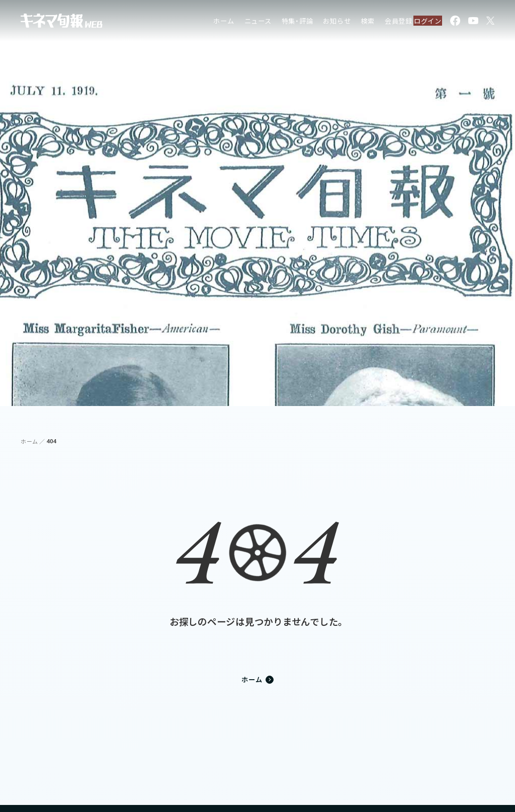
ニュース (238, 22)
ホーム (204, 22)
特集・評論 (277, 22)
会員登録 (378, 22)
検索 (348, 22)
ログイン (422, 22)
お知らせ (317, 22)
